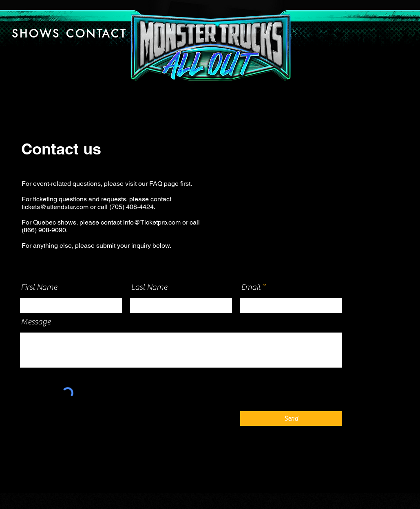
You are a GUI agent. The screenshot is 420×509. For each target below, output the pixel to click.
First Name (39, 287)
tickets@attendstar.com (55, 207)
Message (36, 322)
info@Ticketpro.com (152, 222)
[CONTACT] (96, 34)
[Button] (210, 46)
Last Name (149, 287)
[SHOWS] (36, 34)
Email (251, 287)
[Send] (291, 419)
